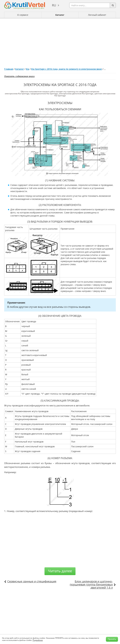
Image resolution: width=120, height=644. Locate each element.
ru (54, 5)
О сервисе (23, 15)
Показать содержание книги (19, 76)
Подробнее (38, 640)
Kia (28, 69)
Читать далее (60, 571)
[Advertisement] (60, 42)
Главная (9, 69)
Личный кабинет (97, 15)
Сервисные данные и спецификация (32, 581)
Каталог (60, 15)
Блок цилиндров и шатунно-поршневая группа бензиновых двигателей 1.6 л (91, 584)
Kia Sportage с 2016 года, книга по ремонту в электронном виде (67, 69)
